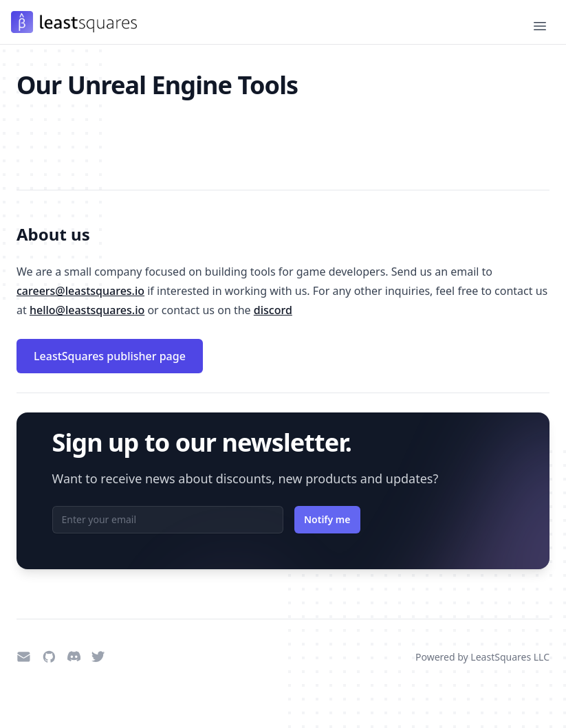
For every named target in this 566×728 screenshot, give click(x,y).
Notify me (327, 519)
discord (273, 310)
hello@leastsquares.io (87, 310)
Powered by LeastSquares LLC (482, 657)
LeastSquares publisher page (110, 356)
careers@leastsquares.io (80, 291)
